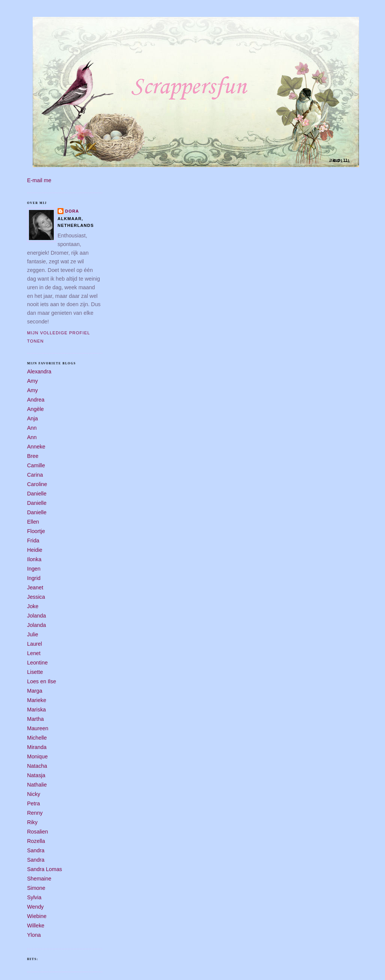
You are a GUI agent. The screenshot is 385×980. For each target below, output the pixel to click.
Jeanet (35, 587)
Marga (35, 691)
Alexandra (39, 371)
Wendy (35, 907)
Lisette (35, 672)
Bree (33, 456)
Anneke (36, 447)
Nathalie (37, 785)
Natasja (36, 775)
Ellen (33, 522)
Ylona (34, 935)
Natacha (37, 766)
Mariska (36, 710)
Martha (36, 719)
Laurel (35, 644)
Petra (33, 803)
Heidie (35, 550)
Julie (33, 634)
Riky (32, 822)
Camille (36, 465)
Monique (37, 757)
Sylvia (34, 897)
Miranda (37, 747)
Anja (33, 418)
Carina (35, 475)
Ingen (34, 569)
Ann (32, 428)
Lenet (34, 653)
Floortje (36, 531)
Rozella (36, 841)
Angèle (36, 409)
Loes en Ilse (42, 681)
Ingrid (34, 578)
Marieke (37, 700)
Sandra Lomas (45, 869)
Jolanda (36, 616)
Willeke (36, 926)
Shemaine (39, 879)
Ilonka (34, 559)
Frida (33, 541)
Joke (33, 606)
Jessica (36, 597)
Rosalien (38, 832)
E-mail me (39, 180)
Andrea (36, 400)
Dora (72, 211)
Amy (33, 381)
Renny (35, 813)
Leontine (37, 663)
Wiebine (37, 916)
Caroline (37, 484)
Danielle (37, 494)
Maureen (38, 728)
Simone (36, 888)
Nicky (34, 794)
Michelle (37, 738)
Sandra (36, 850)
